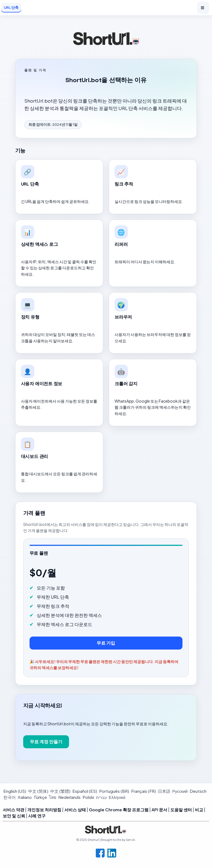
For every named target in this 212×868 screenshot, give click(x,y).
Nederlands (69, 797)
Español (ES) (85, 791)
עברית (101, 797)
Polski (88, 797)
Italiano (25, 797)
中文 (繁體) (60, 791)
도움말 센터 (181, 810)
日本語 (164, 791)
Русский (180, 791)
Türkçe (40, 797)
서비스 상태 (75, 810)
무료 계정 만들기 (46, 741)
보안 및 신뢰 (14, 816)
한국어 (10, 797)
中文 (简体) (38, 791)
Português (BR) (114, 791)
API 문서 (159, 810)
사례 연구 (37, 816)
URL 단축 (11, 7)
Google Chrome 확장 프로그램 (119, 810)
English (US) (15, 791)
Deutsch (198, 791)
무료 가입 (106, 643)
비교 (199, 810)
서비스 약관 (14, 810)
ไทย (53, 797)
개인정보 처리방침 (44, 810)
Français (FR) (144, 791)
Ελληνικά (117, 797)
